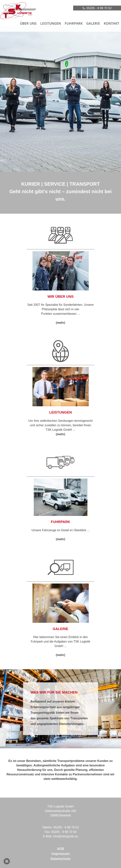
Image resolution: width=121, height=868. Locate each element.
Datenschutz (61, 859)
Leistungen (51, 23)
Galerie (93, 23)
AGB (61, 849)
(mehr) (61, 323)
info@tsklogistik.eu (66, 836)
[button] (7, 861)
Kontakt (111, 23)
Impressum (61, 854)
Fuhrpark (74, 23)
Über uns (28, 23)
